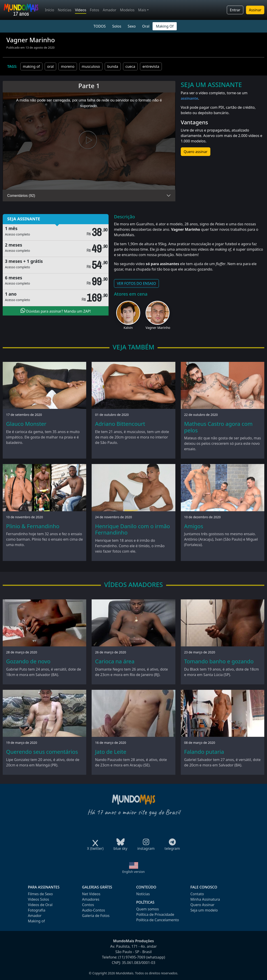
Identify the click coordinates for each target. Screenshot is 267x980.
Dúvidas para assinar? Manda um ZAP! (56, 311)
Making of (36, 921)
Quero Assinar (203, 905)
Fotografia (37, 910)
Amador (109, 10)
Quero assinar (196, 152)
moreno (68, 66)
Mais (142, 10)
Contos (88, 905)
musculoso (91, 66)
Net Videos (91, 894)
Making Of (165, 26)
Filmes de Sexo (41, 894)
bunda (113, 66)
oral (50, 66)
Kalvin (128, 328)
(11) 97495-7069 (132, 957)
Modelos (127, 10)
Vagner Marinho (158, 328)
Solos (117, 26)
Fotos (94, 10)
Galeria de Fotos (96, 916)
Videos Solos (39, 899)
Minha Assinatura (205, 899)
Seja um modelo (204, 910)
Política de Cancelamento (158, 920)
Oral (146, 26)
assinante (189, 98)
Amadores (91, 899)
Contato (197, 894)
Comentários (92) (21, 196)
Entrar (235, 10)
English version (134, 872)
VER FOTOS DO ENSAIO (136, 283)
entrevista (151, 66)
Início (50, 10)
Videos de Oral (40, 905)
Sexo (132, 26)
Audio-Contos (94, 910)
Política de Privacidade (155, 914)
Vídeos (81, 10)
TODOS (100, 26)
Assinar (255, 10)
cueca (130, 66)
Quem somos (148, 909)
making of (31, 66)
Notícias (65, 10)
